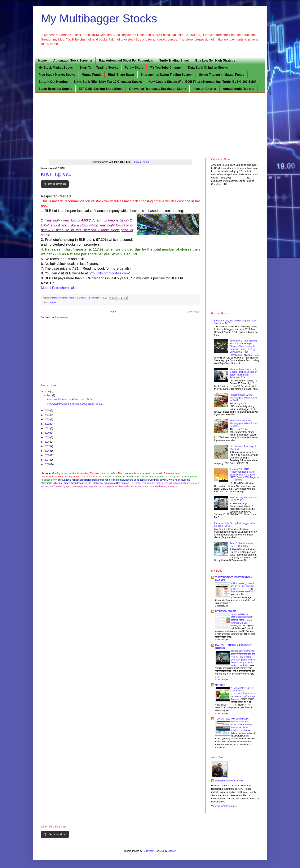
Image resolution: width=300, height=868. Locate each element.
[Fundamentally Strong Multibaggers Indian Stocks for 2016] (221, 432)
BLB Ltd (53, 303)
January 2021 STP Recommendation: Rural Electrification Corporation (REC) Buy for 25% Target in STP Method (244, 475)
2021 (47, 428)
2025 (47, 410)
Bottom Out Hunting (53, 82)
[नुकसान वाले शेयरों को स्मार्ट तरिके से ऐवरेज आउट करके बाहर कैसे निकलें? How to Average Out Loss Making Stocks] (223, 627)
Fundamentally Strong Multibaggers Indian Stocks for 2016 (244, 423)
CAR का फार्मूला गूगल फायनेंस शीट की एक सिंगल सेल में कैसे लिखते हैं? (243, 586)
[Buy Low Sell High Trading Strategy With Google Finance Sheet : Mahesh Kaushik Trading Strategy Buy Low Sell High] (221, 352)
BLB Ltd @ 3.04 (56, 175)
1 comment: (94, 298)
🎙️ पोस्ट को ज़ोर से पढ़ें (55, 184)
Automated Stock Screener (73, 60)
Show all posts (141, 162)
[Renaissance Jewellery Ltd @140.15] (221, 458)
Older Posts (193, 312)
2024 (47, 415)
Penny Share (134, 68)
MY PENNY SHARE (226, 611)
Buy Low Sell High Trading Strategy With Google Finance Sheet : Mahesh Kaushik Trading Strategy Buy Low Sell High (243, 346)
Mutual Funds (91, 75)
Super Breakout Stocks (55, 89)
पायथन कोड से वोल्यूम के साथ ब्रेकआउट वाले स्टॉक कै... (70, 399)
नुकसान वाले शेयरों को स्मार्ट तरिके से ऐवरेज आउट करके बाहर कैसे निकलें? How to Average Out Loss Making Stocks (242, 620)
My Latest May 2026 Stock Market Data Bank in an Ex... (75, 404)
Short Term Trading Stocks (99, 68)
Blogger (172, 851)
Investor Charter (205, 89)
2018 (47, 442)
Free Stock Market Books (57, 75)
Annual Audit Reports (239, 89)
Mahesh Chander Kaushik (229, 781)
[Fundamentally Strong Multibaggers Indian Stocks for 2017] (221, 406)
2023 (47, 419)
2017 (47, 446)
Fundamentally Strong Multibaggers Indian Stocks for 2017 (244, 398)
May (50, 395)
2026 (47, 392)
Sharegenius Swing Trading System (167, 75)
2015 (47, 455)
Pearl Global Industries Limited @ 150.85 (241, 545)
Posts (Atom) (62, 317)
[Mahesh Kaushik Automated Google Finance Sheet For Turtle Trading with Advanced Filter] (221, 381)
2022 (47, 424)
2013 (47, 464)
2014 (47, 460)
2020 (47, 433)
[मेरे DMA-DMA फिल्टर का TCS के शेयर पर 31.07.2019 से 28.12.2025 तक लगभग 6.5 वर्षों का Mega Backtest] (223, 701)
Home (42, 60)
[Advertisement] (150, 125)
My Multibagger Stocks (99, 18)
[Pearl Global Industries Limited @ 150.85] (221, 555)
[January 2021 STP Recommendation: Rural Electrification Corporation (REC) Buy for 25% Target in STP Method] (221, 481)
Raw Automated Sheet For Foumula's (126, 60)
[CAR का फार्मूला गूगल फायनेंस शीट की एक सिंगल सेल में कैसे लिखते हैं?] (223, 596)
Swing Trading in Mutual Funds (222, 75)
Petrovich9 (148, 851)
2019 (47, 437)
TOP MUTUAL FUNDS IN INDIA (232, 719)
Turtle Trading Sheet (174, 60)
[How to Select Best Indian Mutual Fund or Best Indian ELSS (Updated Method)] (223, 735)
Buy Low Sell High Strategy (215, 60)
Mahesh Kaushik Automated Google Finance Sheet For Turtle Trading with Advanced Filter (244, 373)
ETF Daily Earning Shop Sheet (101, 89)
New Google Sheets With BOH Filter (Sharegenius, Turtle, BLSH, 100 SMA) (202, 82)
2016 (47, 451)
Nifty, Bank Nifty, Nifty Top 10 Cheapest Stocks (108, 82)
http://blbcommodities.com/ (109, 273)
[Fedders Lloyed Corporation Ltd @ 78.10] (221, 509)
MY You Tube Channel (166, 68)
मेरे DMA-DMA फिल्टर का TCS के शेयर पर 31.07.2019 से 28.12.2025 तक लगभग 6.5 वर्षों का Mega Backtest (243, 693)
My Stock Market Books (56, 68)
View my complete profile (224, 806)
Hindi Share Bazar (121, 75)
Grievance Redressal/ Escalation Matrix (158, 89)
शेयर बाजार (220, 685)
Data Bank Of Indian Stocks (208, 68)
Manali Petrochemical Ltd (60, 288)
